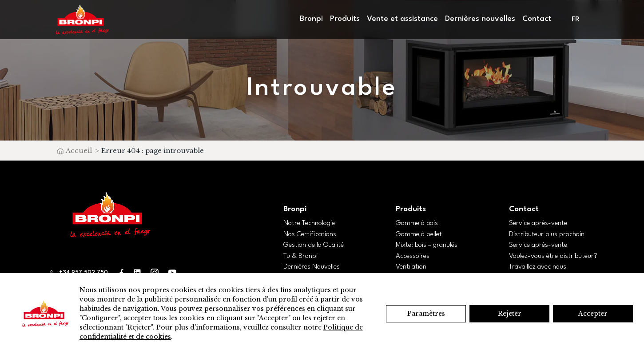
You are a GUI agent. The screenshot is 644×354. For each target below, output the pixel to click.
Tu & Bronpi (300, 256)
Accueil (79, 151)
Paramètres (426, 314)
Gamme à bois (417, 223)
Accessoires (413, 256)
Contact (537, 19)
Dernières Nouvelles (312, 267)
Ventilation (411, 267)
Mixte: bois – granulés (427, 245)
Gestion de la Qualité (314, 245)
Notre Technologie (309, 223)
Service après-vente (538, 223)
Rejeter (510, 314)
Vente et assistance (402, 19)
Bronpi (311, 19)
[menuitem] (576, 20)
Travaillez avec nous (538, 267)
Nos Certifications (310, 234)
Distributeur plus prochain (547, 234)
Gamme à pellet (419, 234)
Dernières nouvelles (480, 19)
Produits (345, 19)
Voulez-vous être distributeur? (553, 256)
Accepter (593, 314)
